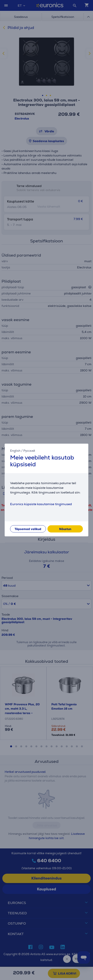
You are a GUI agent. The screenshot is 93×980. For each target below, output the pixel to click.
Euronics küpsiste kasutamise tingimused (41, 504)
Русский (29, 451)
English (15, 451)
